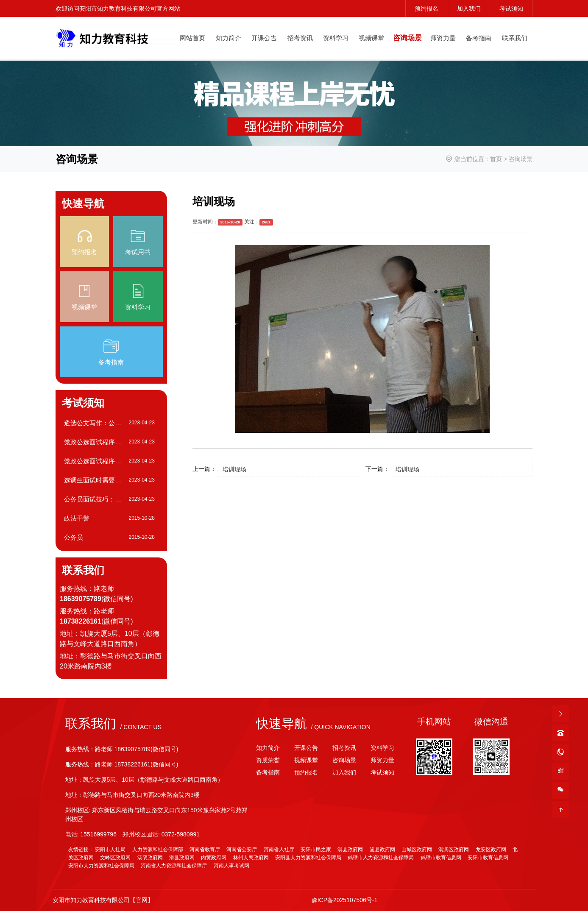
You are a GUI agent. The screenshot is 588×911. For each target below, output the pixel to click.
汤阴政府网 (150, 858)
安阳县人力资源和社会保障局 (308, 858)
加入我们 (469, 8)
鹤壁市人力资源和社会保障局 (381, 858)
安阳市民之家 (316, 850)
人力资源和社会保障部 (158, 850)
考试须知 (511, 8)
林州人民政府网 (251, 858)
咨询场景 (407, 38)
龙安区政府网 (491, 850)
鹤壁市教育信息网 (441, 858)
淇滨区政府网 (454, 850)
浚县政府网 (382, 850)
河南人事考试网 (231, 866)
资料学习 (336, 38)
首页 (496, 159)
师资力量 (443, 38)
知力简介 (229, 38)
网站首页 (192, 38)
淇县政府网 (350, 850)
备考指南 (479, 38)
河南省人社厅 (279, 850)
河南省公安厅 (242, 850)
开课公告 (264, 38)
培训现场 (234, 469)
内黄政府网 (214, 858)
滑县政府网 (182, 858)
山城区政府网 (417, 850)
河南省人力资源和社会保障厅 (174, 866)
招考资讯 (300, 38)
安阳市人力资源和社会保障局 (101, 866)
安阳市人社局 (110, 850)
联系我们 (515, 38)
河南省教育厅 (205, 850)
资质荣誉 (268, 760)
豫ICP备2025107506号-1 (345, 900)
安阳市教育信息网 (488, 858)
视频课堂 (371, 38)
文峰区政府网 (115, 858)
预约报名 (426, 8)
